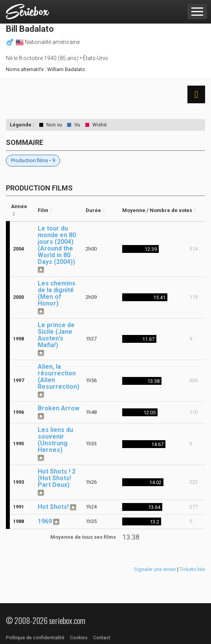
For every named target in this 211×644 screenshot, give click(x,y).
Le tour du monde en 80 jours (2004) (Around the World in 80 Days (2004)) (57, 245)
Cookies (79, 638)
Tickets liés (192, 569)
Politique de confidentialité (35, 638)
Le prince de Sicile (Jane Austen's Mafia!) (56, 335)
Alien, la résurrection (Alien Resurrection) (59, 377)
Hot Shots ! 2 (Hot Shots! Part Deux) (57, 478)
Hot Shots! (53, 507)
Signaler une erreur (155, 569)
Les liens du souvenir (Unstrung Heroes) (55, 440)
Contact (102, 638)
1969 (45, 521)
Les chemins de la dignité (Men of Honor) (57, 293)
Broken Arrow (59, 408)
